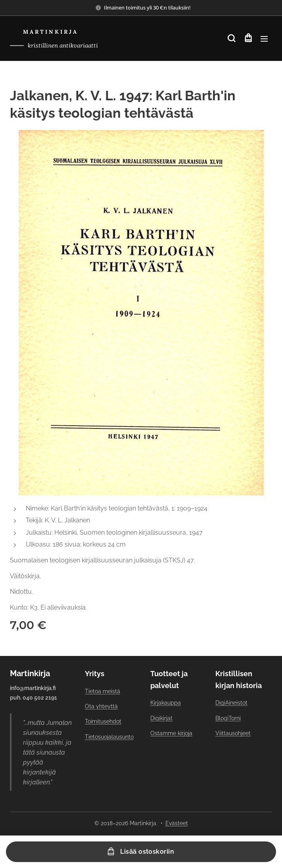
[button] (231, 38)
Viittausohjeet (233, 733)
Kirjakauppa (166, 703)
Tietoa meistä (103, 691)
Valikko (264, 39)
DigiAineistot (231, 703)
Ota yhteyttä (101, 706)
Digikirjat (161, 718)
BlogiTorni (228, 718)
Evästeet (177, 823)
